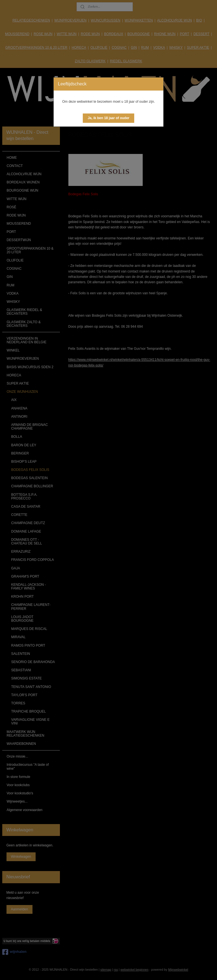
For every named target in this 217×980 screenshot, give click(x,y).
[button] (108, 118)
